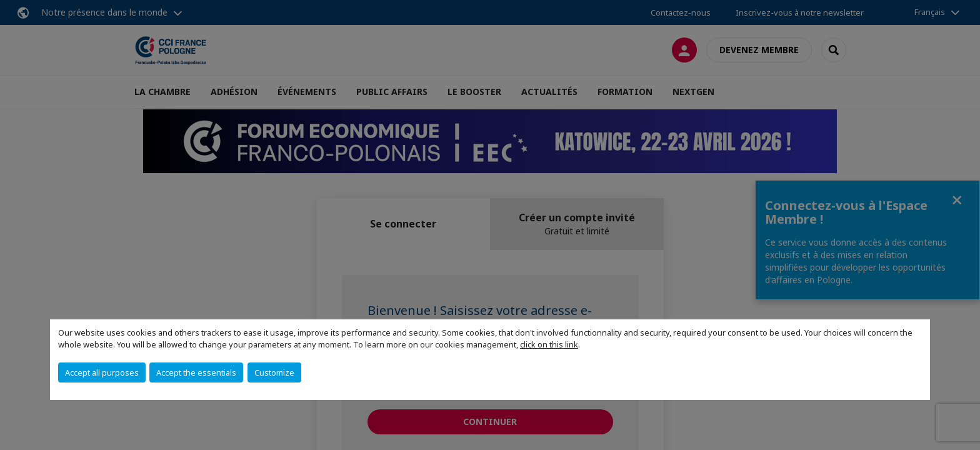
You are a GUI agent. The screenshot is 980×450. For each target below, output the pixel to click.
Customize (274, 372)
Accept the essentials (196, 372)
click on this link (549, 344)
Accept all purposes (102, 372)
